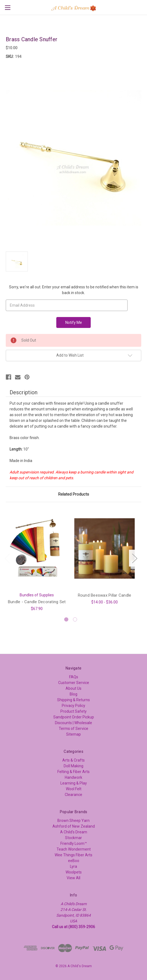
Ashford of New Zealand (74, 826)
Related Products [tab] (74, 494)
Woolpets (74, 872)
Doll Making (73, 766)
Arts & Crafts (73, 760)
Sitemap (73, 734)
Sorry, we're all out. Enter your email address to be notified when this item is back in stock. (74, 290)
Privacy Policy (73, 706)
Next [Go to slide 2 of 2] (134, 558)
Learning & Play (74, 783)
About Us (73, 688)
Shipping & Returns (73, 700)
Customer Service (74, 683)
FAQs (74, 677)
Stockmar (73, 838)
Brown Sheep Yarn (73, 821)
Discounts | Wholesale (73, 723)
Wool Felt (74, 789)
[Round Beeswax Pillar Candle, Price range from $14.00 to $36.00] (105, 548)
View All (73, 878)
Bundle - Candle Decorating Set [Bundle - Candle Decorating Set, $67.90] (37, 602)
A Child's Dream (74, 832)
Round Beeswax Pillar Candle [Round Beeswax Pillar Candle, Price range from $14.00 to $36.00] (105, 595)
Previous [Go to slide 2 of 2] (7, 558)
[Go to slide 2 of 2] (75, 619)
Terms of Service (73, 729)
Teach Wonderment (74, 849)
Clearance (73, 795)
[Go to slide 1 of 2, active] (66, 619)
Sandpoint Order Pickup (74, 717)
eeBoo (74, 861)
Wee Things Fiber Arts (73, 855)
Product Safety (73, 711)
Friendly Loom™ (74, 843)
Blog (73, 694)
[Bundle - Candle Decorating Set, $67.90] (37, 548)
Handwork (73, 777)
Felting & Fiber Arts (73, 772)
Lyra (73, 866)
